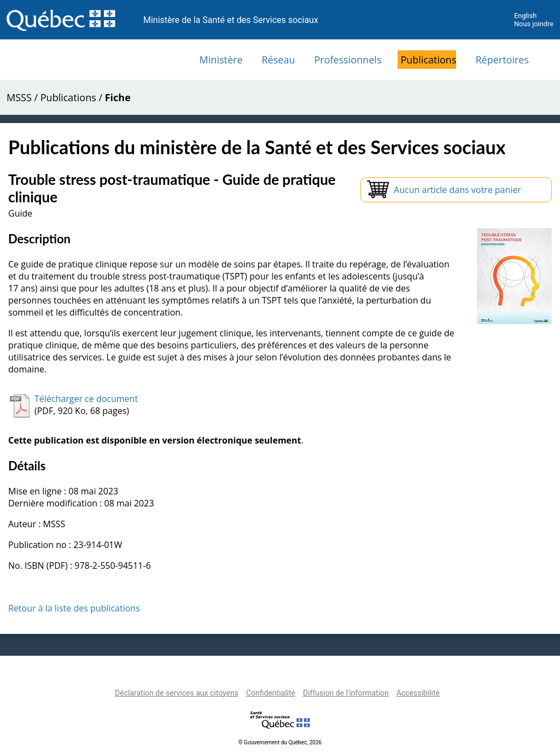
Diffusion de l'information (346, 693)
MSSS (19, 97)
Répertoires (502, 60)
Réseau (279, 60)
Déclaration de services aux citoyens (177, 693)
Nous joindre (534, 24)
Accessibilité (418, 693)
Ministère (221, 60)
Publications (428, 60)
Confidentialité (271, 693)
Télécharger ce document (86, 399)
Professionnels (348, 60)
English (525, 16)
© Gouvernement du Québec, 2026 (280, 742)
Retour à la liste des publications (74, 608)
